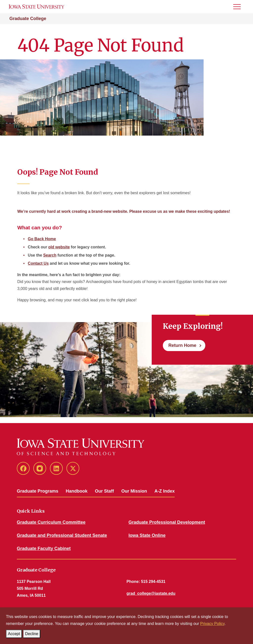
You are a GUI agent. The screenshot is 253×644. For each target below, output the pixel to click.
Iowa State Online (147, 535)
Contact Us (38, 263)
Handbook (77, 491)
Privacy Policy (212, 624)
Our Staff (104, 491)
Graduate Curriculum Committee (51, 522)
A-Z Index (165, 491)
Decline (32, 633)
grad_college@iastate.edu (151, 593)
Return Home (182, 345)
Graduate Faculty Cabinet (44, 549)
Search (50, 255)
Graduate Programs (38, 491)
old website (59, 247)
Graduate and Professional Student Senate (62, 535)
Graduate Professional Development (167, 522)
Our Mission (134, 491)
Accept (15, 633)
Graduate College (28, 19)
